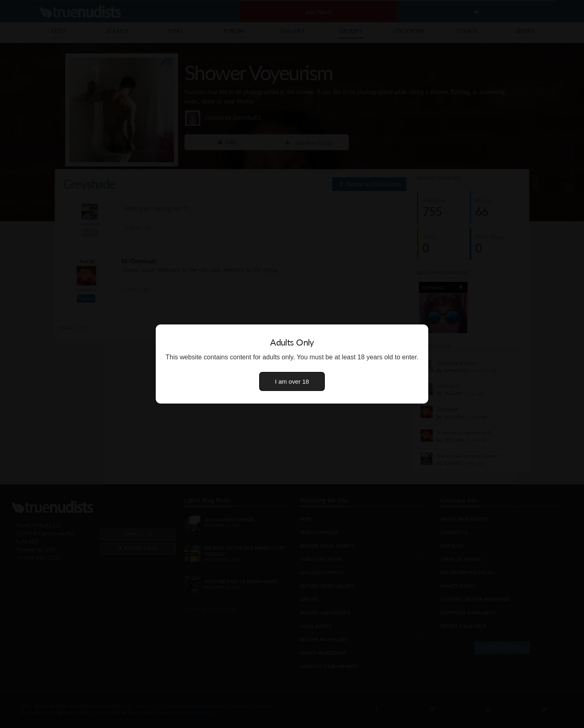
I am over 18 (292, 381)
